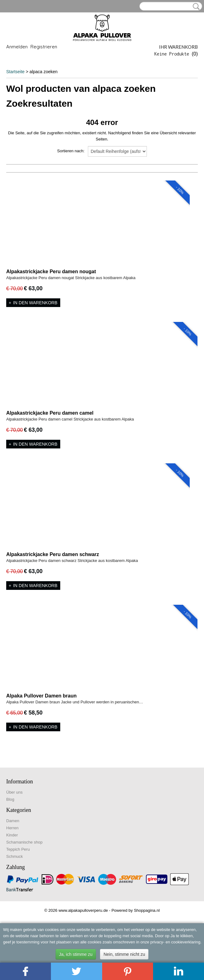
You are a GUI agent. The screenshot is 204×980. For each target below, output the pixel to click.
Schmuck (14, 856)
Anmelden (17, 47)
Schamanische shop (24, 842)
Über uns (14, 792)
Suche (195, 7)
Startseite (15, 72)
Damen (13, 821)
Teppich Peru (18, 849)
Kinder (12, 835)
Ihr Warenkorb (178, 47)
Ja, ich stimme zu (76, 954)
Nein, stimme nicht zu (124, 954)
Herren (12, 828)
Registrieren (44, 47)
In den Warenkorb (35, 303)
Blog (10, 799)
